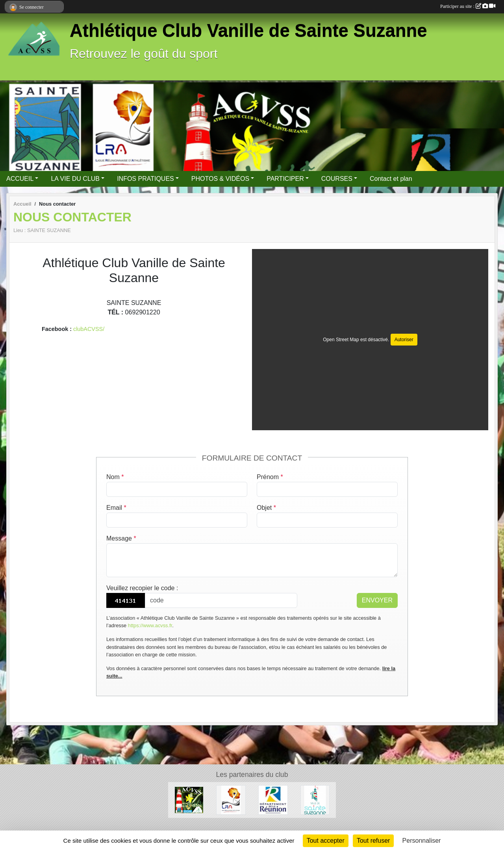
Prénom (270, 477)
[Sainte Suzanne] (315, 800)
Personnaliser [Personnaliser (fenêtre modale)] (422, 841)
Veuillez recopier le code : (142, 588)
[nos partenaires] (189, 800)
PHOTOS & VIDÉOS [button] (220, 179)
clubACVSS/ (89, 329)
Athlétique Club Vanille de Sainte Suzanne (248, 31)
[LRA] (231, 800)
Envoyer (377, 600)
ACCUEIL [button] (20, 179)
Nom (115, 477)
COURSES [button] (337, 179)
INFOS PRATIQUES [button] (145, 179)
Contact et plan (391, 179)
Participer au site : (468, 6)
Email (116, 508)
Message (121, 538)
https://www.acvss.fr (150, 625)
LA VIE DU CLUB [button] (75, 179)
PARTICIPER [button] (285, 179)
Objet (266, 508)
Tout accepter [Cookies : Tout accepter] (326, 841)
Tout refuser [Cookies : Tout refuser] (373, 841)
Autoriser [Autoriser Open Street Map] (404, 340)
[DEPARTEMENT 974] (273, 800)
